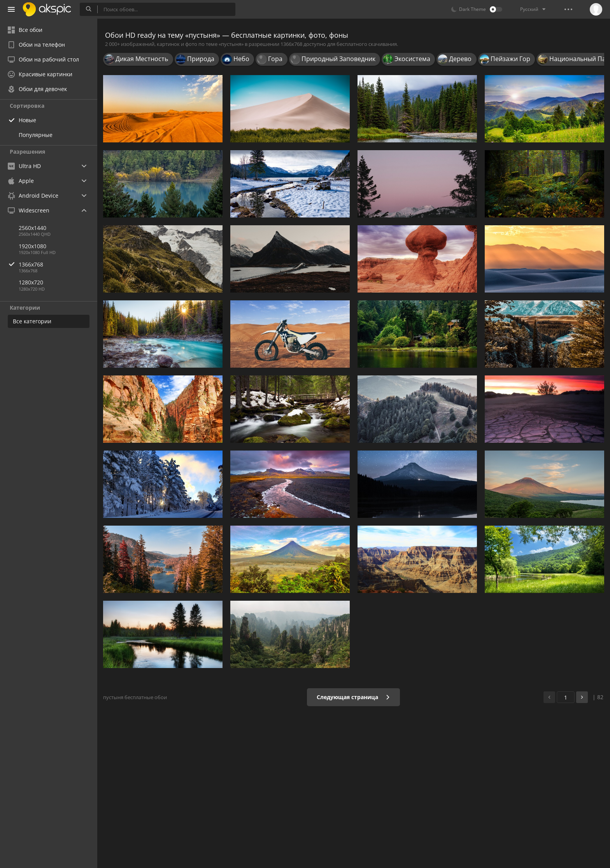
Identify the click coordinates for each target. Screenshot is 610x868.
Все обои (25, 30)
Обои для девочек (37, 89)
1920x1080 (32, 246)
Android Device (33, 196)
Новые (27, 120)
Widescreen (29, 210)
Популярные (36, 135)
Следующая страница (353, 697)
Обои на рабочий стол (43, 59)
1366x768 (58, 264)
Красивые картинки (40, 74)
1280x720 (31, 282)
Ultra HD (24, 166)
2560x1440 (32, 228)
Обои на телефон (36, 45)
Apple (21, 181)
